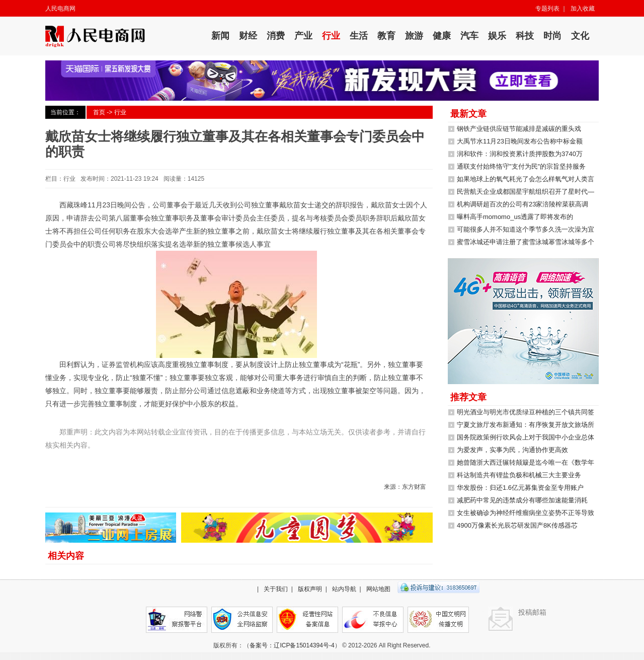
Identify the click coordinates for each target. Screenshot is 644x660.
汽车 (469, 36)
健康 (442, 36)
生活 (359, 36)
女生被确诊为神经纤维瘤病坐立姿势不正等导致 (526, 513)
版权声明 (310, 589)
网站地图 (378, 589)
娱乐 (497, 36)
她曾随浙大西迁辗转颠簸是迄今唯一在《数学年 (526, 462)
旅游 (414, 36)
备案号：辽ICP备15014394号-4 (292, 645)
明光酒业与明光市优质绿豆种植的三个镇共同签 (526, 412)
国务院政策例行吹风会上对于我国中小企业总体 (526, 437)
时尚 (552, 36)
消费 (276, 36)
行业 (331, 36)
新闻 (220, 36)
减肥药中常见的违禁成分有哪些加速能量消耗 (522, 500)
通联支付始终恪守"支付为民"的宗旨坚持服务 (521, 166)
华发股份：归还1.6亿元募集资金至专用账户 (520, 488)
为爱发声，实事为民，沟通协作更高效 (512, 450)
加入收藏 (583, 9)
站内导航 (344, 589)
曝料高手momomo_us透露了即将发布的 (515, 217)
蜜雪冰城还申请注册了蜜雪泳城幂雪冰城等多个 (526, 242)
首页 (99, 112)
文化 (580, 36)
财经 (248, 36)
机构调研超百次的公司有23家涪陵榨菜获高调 (522, 204)
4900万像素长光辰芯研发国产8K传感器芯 (517, 525)
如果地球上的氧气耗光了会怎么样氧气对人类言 (526, 179)
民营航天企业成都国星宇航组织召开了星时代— (526, 192)
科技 (525, 36)
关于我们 (276, 589)
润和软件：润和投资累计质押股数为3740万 (520, 154)
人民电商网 (60, 9)
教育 (386, 36)
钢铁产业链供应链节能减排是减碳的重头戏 (519, 129)
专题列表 (547, 9)
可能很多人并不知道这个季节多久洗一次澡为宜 (526, 229)
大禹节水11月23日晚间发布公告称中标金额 (520, 141)
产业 (303, 36)
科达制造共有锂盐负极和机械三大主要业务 (519, 475)
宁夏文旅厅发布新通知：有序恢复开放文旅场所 (526, 425)
